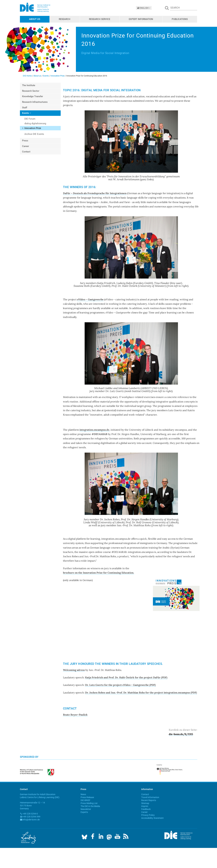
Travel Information (150, 797)
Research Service (100, 19)
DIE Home (27, 76)
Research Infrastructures (35, 102)
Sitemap (145, 803)
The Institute (29, 85)
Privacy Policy (148, 815)
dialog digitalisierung (35, 123)
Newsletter (86, 809)
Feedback (146, 809)
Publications (180, 19)
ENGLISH (144, 8)
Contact (26, 152)
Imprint (145, 806)
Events (46, 76)
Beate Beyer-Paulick (75, 715)
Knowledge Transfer (33, 96)
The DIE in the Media (90, 806)
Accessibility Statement (152, 818)
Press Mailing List (89, 803)
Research (65, 19)
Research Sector (31, 91)
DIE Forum (30, 119)
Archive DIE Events (34, 134)
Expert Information (141, 19)
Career (26, 146)
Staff (25, 108)
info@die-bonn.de (31, 820)
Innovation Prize (58, 76)
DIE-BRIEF (85, 800)
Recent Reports (149, 800)
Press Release (87, 797)
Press (25, 141)
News (83, 794)
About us (35, 19)
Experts (84, 812)
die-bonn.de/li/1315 (181, 734)
